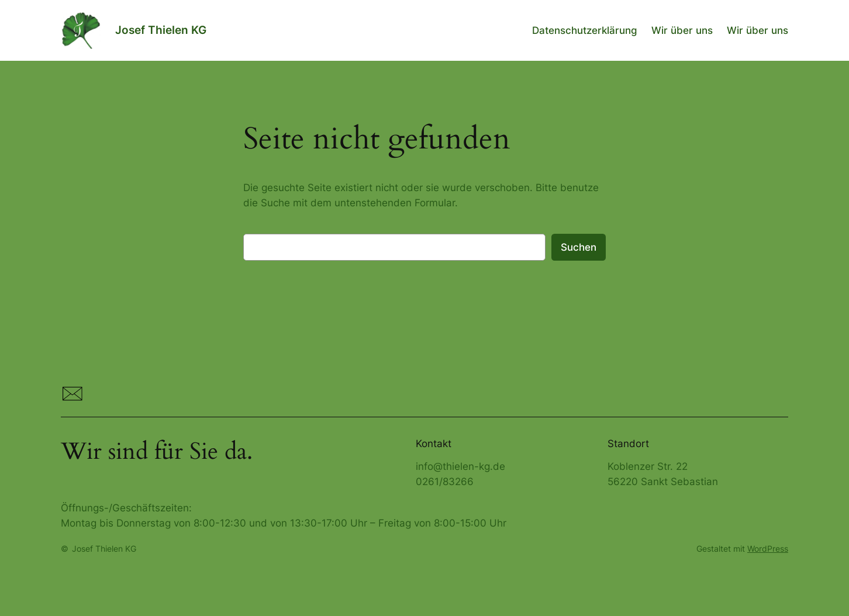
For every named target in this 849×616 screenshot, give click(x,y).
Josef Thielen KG (161, 30)
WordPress (768, 548)
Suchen (579, 247)
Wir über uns (682, 30)
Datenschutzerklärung (585, 30)
